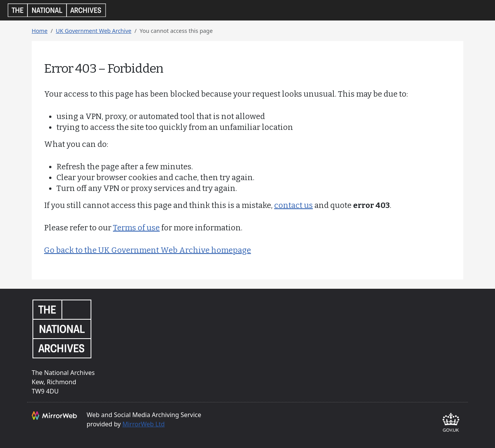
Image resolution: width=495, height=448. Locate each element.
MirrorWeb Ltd (143, 424)
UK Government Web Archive (93, 31)
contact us (294, 205)
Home (40, 31)
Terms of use (136, 228)
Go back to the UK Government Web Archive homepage (148, 250)
